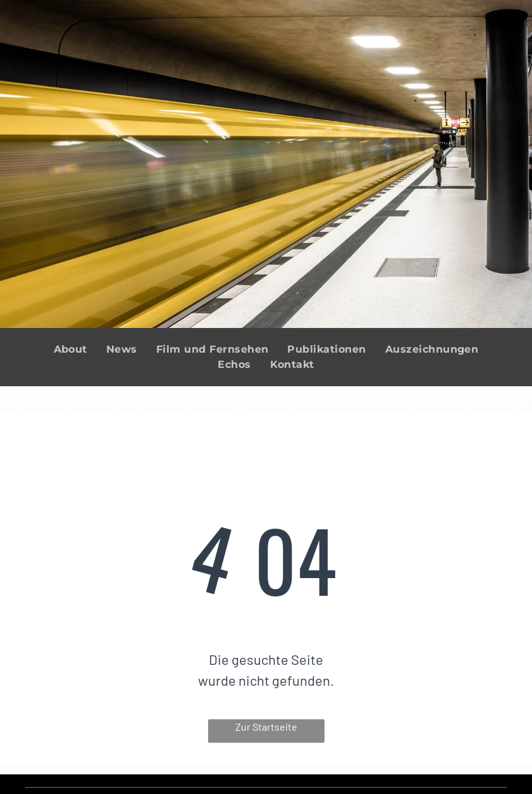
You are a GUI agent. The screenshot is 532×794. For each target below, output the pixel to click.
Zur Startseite (266, 727)
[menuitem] (71, 350)
